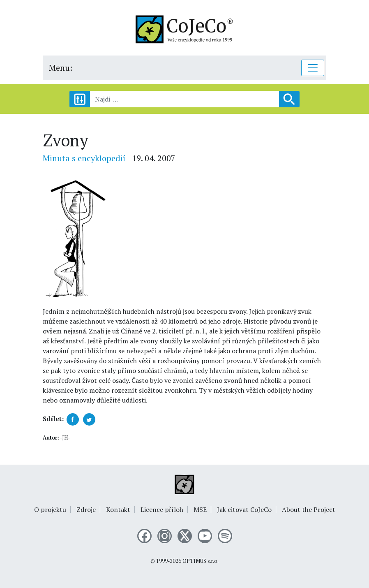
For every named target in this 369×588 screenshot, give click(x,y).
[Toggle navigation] (313, 68)
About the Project (309, 509)
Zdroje (86, 509)
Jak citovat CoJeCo (244, 509)
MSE (200, 509)
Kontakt (118, 509)
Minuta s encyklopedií (84, 158)
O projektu (50, 509)
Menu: (61, 68)
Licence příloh (162, 509)
